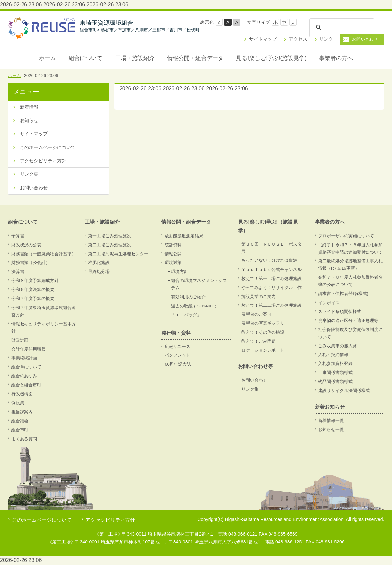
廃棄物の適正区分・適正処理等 (348, 321)
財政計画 (20, 340)
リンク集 (29, 174)
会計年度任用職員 (28, 349)
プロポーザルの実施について (346, 236)
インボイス (329, 303)
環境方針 (180, 272)
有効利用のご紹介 (188, 297)
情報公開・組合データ (195, 58)
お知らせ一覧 (331, 429)
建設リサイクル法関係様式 (344, 390)
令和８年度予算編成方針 (35, 281)
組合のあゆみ (24, 376)
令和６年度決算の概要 (33, 289)
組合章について (26, 367)
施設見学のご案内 (259, 296)
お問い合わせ (365, 39)
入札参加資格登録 (335, 364)
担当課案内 (22, 412)
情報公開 (173, 254)
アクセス (298, 39)
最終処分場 (99, 272)
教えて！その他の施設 (263, 332)
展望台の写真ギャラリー (265, 323)
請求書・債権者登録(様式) (343, 293)
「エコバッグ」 (186, 315)
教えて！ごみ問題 (259, 341)
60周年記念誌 (178, 364)
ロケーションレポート (263, 350)
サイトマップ (263, 39)
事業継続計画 (24, 358)
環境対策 (173, 263)
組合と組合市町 (26, 385)
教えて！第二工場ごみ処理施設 (271, 305)
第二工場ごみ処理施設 (110, 245)
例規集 (18, 403)
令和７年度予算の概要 (33, 298)
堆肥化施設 (99, 263)
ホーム (48, 58)
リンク (326, 39)
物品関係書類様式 (335, 381)
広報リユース (177, 346)
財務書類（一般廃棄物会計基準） (44, 254)
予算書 (18, 236)
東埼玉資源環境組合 (140, 26)
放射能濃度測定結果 (184, 236)
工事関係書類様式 (335, 373)
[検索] (342, 28)
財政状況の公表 (26, 245)
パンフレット (177, 355)
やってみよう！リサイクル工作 (271, 287)
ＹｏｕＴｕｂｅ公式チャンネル (271, 270)
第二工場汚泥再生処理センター (118, 254)
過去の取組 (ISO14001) (194, 306)
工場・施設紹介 (135, 58)
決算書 (18, 272)
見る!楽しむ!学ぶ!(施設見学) (271, 58)
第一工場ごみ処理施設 (110, 236)
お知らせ (29, 120)
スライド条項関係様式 (340, 312)
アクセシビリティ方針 (43, 161)
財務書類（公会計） (31, 263)
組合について (85, 58)
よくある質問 (24, 439)
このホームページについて (48, 147)
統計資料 (173, 245)
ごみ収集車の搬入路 (338, 346)
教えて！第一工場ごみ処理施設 (271, 279)
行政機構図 (22, 394)
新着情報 (29, 107)
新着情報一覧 (331, 421)
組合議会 (20, 421)
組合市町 (20, 430)
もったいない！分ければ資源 (269, 260)
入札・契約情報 (333, 355)
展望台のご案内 (256, 314)
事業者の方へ (336, 58)
